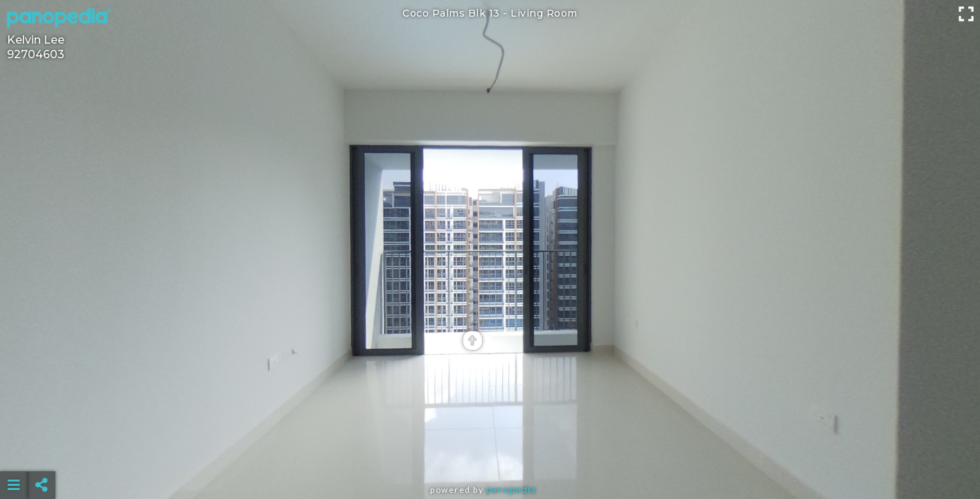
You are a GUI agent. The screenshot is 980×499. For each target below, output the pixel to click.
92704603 (36, 54)
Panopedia (511, 490)
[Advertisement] (490, 450)
